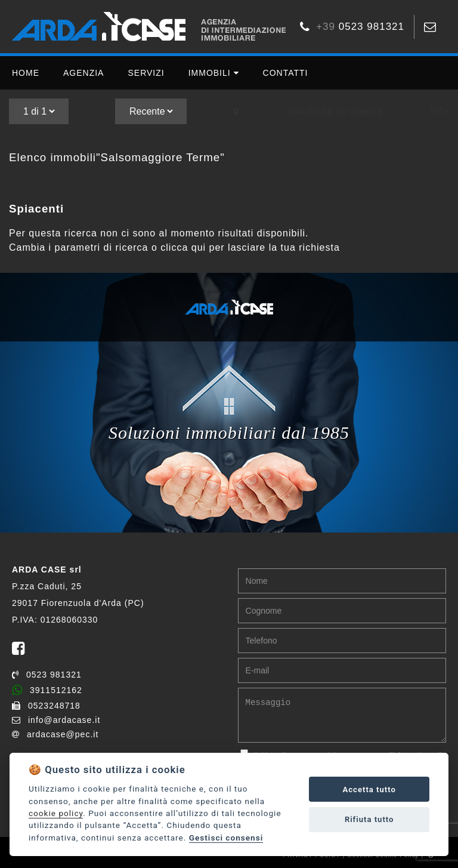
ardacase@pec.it (55, 734)
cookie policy (56, 813)
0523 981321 (47, 675)
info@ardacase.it (56, 720)
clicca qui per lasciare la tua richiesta (250, 247)
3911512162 (47, 690)
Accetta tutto (369, 789)
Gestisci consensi (226, 838)
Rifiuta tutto (369, 819)
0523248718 (46, 706)
